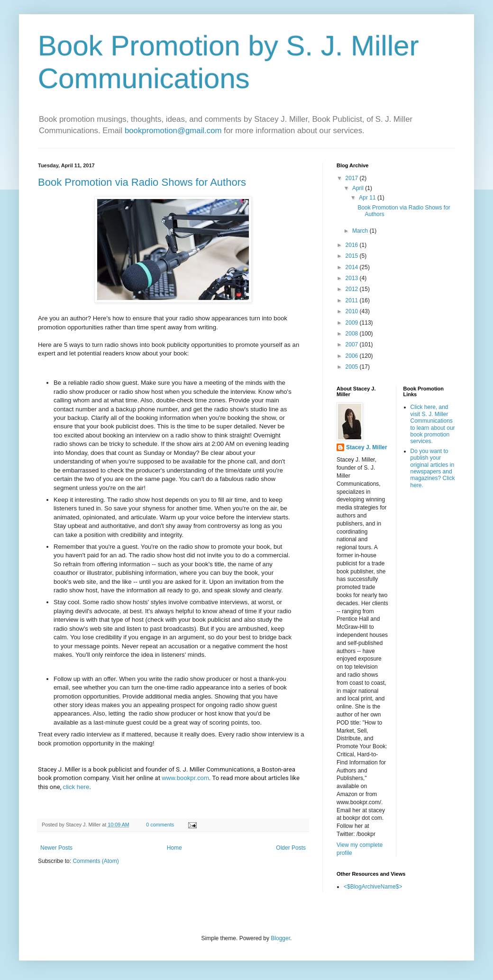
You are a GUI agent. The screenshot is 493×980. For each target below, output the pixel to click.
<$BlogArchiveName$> (373, 887)
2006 (353, 356)
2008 (353, 334)
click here (76, 787)
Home (174, 848)
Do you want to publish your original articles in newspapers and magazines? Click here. (433, 468)
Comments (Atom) (96, 861)
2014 (353, 267)
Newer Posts (56, 848)
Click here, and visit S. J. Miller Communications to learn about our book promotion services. (433, 424)
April (359, 188)
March (361, 231)
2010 (353, 311)
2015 (353, 256)
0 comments (160, 825)
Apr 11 (368, 198)
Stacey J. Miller (367, 447)
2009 (353, 323)
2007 (353, 345)
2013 (353, 278)
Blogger (280, 938)
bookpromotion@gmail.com (173, 131)
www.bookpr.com (185, 778)
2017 (353, 178)
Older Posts (291, 848)
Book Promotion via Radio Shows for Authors (142, 182)
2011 (353, 300)
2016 (353, 245)
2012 (353, 289)
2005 (353, 367)
